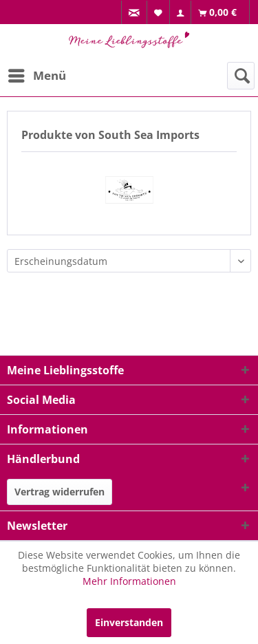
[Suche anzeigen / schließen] (241, 76)
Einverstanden (129, 622)
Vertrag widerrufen (60, 492)
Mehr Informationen (129, 581)
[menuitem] (134, 13)
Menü (37, 74)
